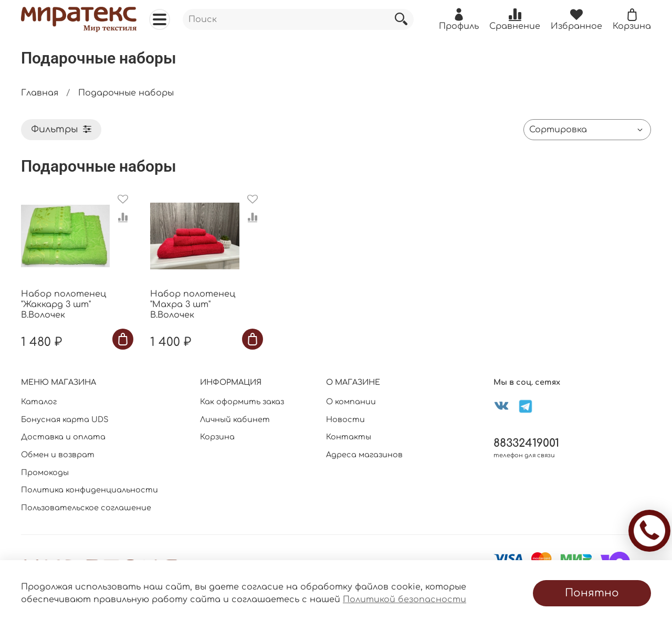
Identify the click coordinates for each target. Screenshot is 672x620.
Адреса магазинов (364, 455)
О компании (351, 402)
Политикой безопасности (405, 600)
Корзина (217, 437)
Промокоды (45, 472)
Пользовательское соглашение (86, 508)
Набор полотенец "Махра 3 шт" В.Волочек (193, 304)
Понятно (592, 593)
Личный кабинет (235, 419)
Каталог (39, 402)
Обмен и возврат (58, 455)
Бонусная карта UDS (65, 419)
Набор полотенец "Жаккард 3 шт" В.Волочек (64, 304)
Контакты (349, 437)
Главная (40, 93)
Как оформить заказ (242, 402)
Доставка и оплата (63, 437)
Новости (345, 419)
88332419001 (526, 443)
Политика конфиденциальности (90, 490)
